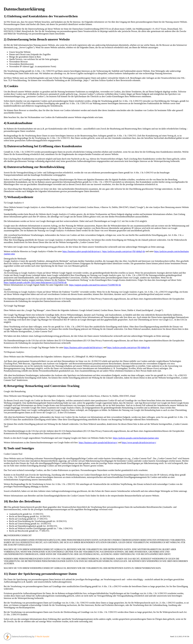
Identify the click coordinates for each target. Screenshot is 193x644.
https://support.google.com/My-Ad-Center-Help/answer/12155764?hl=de (35, 282)
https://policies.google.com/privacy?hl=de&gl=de (124, 251)
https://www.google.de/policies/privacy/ (139, 443)
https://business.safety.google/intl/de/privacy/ (82, 251)
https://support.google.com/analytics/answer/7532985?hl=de (95, 285)
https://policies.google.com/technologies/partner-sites (136, 438)
